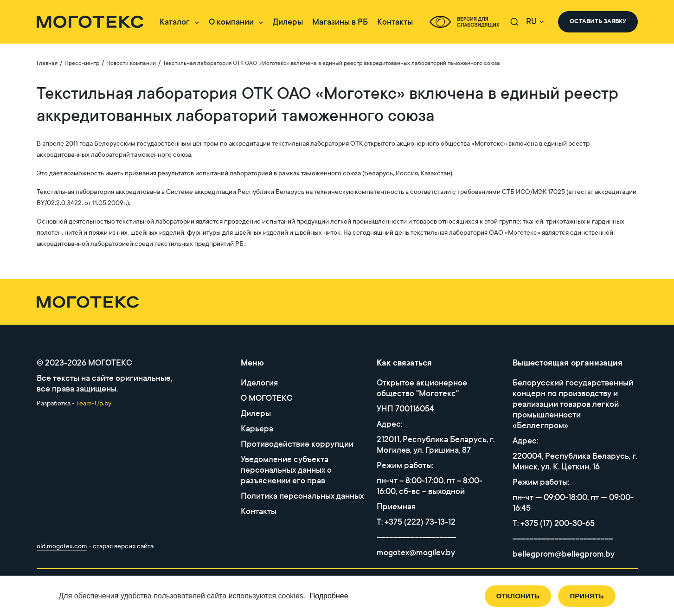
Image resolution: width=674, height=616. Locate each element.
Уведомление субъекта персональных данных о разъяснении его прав (286, 470)
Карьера (257, 429)
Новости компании (131, 63)
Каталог (175, 22)
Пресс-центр (82, 63)
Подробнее (329, 596)
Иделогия (259, 383)
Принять (587, 596)
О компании (231, 22)
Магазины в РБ (340, 22)
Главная (47, 63)
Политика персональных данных (302, 496)
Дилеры (288, 22)
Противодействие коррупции (297, 444)
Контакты (395, 22)
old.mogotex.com (62, 546)
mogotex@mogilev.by (416, 553)
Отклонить (518, 596)
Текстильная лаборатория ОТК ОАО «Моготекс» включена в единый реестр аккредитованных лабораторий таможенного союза (331, 63)
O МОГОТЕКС (267, 398)
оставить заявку (598, 21)
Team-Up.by (94, 403)
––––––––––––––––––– (416, 537)
